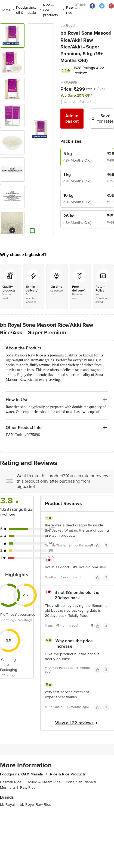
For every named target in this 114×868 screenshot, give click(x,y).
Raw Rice (28, 787)
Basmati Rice (12, 782)
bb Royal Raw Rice (36, 805)
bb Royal (68, 26)
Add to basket (72, 119)
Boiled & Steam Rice (45, 782)
